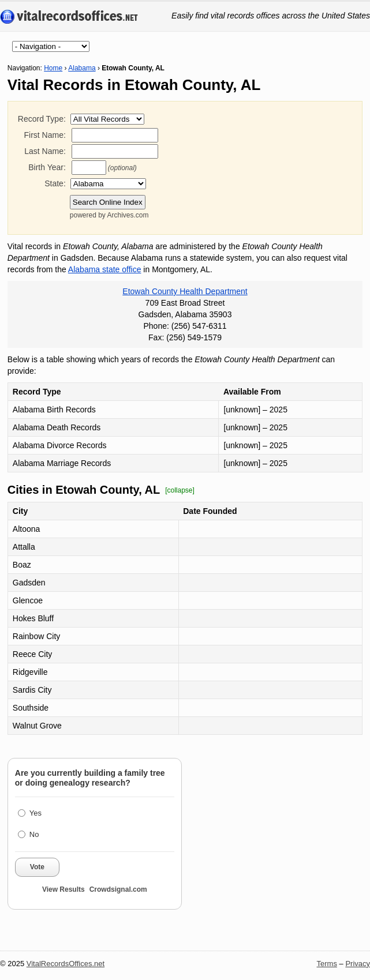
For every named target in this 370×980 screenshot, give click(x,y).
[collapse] (180, 490)
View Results (63, 889)
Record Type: (42, 119)
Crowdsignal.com (118, 889)
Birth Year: (47, 167)
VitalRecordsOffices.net (66, 964)
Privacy (358, 964)
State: (55, 183)
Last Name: (45, 151)
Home (53, 68)
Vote (37, 867)
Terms (327, 964)
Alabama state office (105, 269)
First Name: (44, 135)
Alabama (82, 68)
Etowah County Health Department (185, 291)
